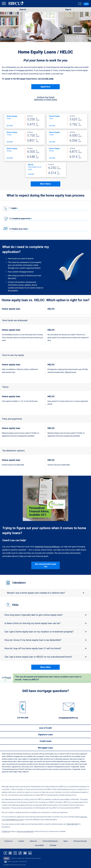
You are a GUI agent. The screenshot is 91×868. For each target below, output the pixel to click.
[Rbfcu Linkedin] (30, 853)
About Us (33, 841)
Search (23, 10)
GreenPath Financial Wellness (47, 547)
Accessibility (39, 845)
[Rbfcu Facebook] (5, 853)
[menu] (4, 4)
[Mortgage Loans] (45, 748)
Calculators (19, 583)
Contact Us (8, 841)
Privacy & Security (80, 841)
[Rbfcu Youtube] (25, 853)
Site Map (53, 845)
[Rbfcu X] (15, 853)
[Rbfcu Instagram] (10, 853)
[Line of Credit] (45, 728)
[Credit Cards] (45, 741)
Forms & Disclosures (50, 841)
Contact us (6, 831)
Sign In (68, 10)
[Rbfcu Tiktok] (20, 853)
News (66, 841)
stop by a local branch (25, 831)
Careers (21, 841)
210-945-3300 (47, 79)
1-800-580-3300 (72, 824)
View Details (10, 125)
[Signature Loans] (45, 735)
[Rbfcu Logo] (16, 4)
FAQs (15, 605)
